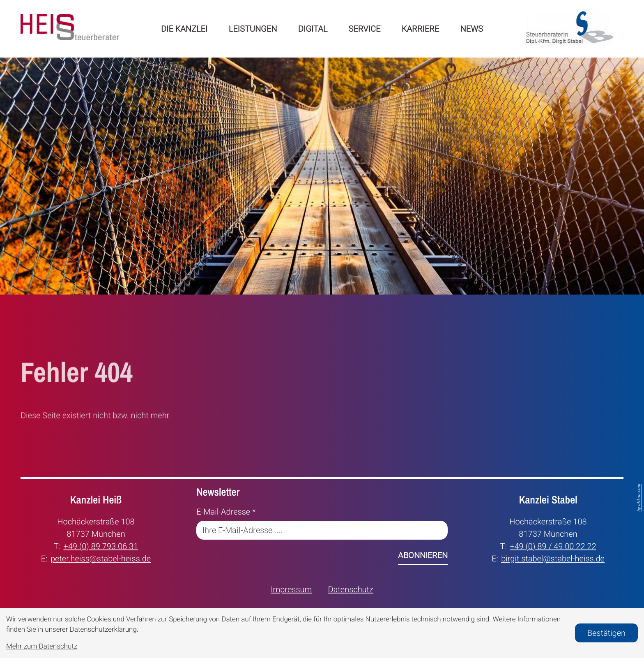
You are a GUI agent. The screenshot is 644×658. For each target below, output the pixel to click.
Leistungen (253, 29)
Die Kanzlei (184, 29)
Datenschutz (351, 589)
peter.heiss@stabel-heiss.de (101, 558)
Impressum (291, 589)
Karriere (420, 29)
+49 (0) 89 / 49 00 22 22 (553, 546)
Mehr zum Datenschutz (42, 646)
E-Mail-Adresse (226, 512)
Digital (313, 29)
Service (365, 29)
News (472, 29)
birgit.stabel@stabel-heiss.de (553, 558)
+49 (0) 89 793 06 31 (101, 546)
